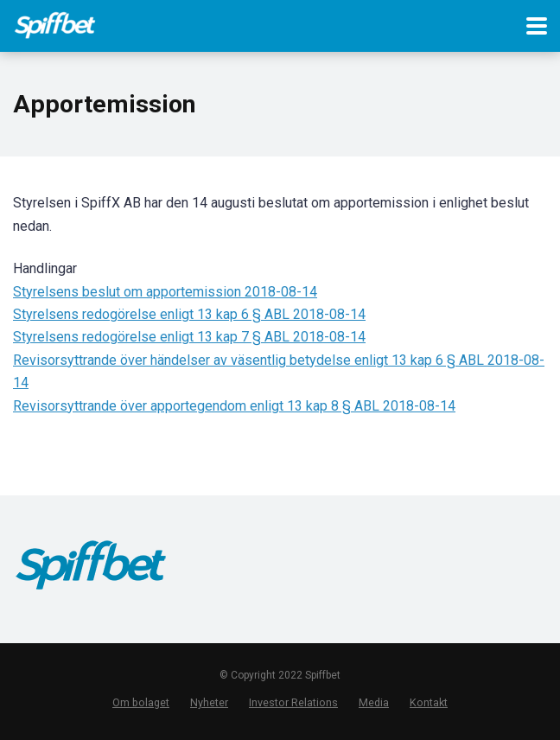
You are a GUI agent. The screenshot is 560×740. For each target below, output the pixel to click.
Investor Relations (293, 702)
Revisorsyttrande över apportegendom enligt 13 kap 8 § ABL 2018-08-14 (234, 406)
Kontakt (429, 702)
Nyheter (209, 702)
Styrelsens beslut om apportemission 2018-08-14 (165, 292)
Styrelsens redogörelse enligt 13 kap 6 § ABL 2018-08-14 (189, 314)
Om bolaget (141, 702)
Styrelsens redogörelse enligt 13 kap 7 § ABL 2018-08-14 (189, 337)
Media (374, 702)
